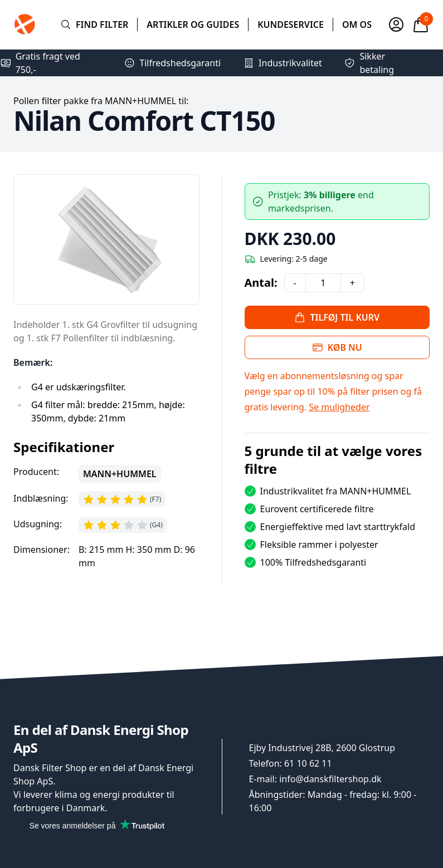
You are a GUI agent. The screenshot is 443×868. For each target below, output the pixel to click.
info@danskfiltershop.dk (330, 779)
